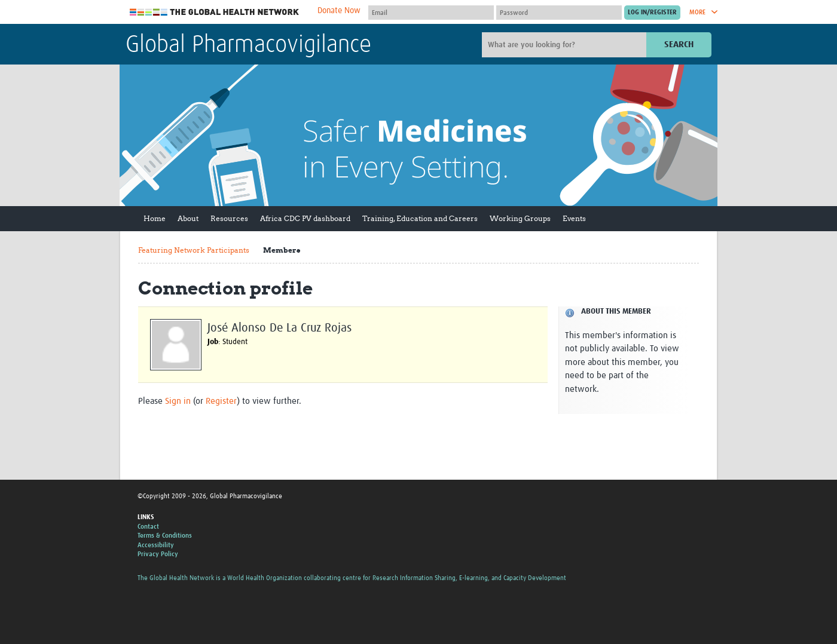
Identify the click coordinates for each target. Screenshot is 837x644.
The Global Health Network (215, 12)
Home (155, 218)
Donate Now (339, 11)
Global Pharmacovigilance (248, 45)
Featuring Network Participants (194, 250)
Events (574, 218)
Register (221, 401)
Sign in (178, 401)
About (188, 218)
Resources (229, 218)
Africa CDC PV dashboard (305, 218)
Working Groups (520, 218)
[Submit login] (652, 13)
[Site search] (566, 45)
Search (679, 45)
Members (282, 250)
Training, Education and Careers (420, 218)
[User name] (431, 13)
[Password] (559, 13)
